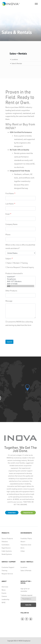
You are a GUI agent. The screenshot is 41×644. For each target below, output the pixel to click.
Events (4, 593)
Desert (23, 541)
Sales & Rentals (26, 570)
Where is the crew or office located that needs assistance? (20, 246)
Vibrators (5, 541)
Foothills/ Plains (26, 538)
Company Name (11, 224)
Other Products (11, 291)
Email (8, 214)
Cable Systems (7, 551)
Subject (8, 258)
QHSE (4, 602)
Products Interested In (14, 273)
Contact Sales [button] (12, 513)
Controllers (5, 545)
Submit (9, 342)
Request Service (7, 574)
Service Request (13, 267)
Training (24, 263)
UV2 (20, 286)
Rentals (16, 263)
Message (9, 301)
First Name (10, 193)
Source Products (7, 538)
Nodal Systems (7, 554)
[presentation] (22, 332)
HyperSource (6, 548)
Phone (8, 234)
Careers (4, 596)
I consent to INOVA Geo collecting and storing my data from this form (19, 323)
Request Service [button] (28, 513)
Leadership (5, 599)
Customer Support (8, 567)
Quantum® (20, 277)
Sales (8, 263)
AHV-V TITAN (20, 284)
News (4, 590)
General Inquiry (27, 267)
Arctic (23, 548)
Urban (23, 551)
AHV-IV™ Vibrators (20, 281)
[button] (27, 388)
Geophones (20, 279)
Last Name (10, 204)
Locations (24, 567)
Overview (5, 587)
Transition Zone (26, 545)
